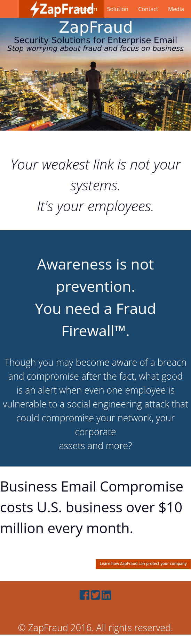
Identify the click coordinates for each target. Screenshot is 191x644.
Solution (118, 9)
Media (176, 9)
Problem (86, 9)
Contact (148, 9)
